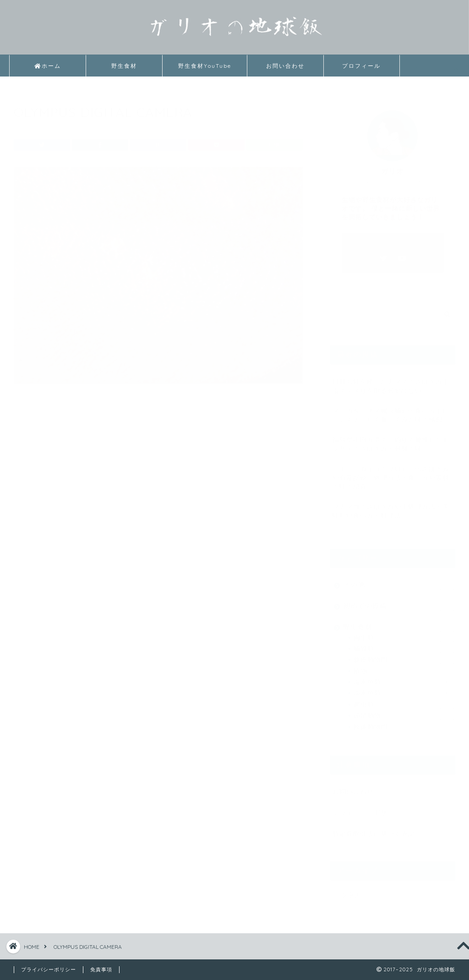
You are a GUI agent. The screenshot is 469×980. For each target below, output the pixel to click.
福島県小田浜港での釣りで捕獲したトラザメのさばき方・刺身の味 (391, 440)
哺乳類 (404, 645)
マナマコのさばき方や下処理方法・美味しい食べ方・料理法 (391, 507)
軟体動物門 (404, 723)
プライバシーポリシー (367, 808)
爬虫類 (404, 701)
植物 (404, 667)
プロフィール (361, 66)
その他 (398, 581)
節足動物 (404, 712)
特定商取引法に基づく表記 (374, 829)
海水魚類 (404, 678)
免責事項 (101, 969)
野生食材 (124, 66)
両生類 (404, 634)
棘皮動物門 (404, 656)
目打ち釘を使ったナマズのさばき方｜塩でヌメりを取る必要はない (391, 382)
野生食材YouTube (205, 66)
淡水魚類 (404, 690)
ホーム (48, 66)
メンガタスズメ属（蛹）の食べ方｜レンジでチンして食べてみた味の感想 (391, 411)
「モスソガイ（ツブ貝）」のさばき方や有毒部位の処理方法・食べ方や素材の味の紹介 (391, 474)
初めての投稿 (398, 602)
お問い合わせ (285, 66)
